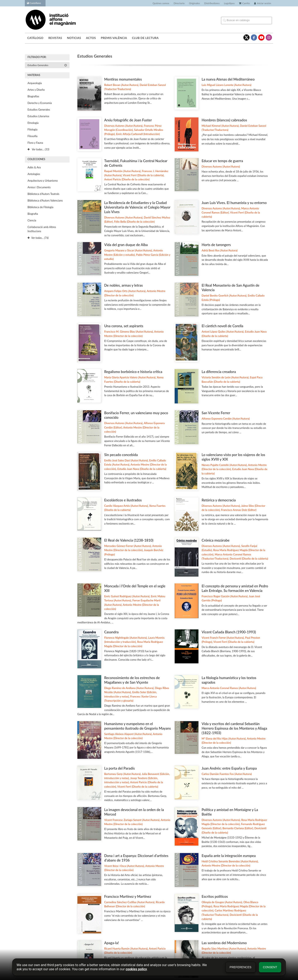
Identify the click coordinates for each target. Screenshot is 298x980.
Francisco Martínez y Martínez (128, 896)
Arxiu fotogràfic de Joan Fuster (128, 120)
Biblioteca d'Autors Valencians (45, 200)
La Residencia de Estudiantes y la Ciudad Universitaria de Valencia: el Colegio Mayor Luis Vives (137, 207)
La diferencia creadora (219, 372)
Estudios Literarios (38, 116)
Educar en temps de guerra (222, 161)
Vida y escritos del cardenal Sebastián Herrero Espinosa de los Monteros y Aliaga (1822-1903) (234, 728)
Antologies (34, 174)
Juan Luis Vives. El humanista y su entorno (234, 203)
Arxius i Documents (39, 187)
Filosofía (32, 136)
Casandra (112, 632)
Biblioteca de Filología (40, 207)
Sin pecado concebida (121, 455)
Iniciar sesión (263, 3)
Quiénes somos (161, 3)
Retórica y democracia (219, 500)
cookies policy (136, 969)
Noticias (74, 38)
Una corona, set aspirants (124, 326)
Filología (32, 129)
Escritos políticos (215, 896)
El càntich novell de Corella (222, 326)
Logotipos (229, 3)
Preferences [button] (241, 967)
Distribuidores (212, 3)
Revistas (55, 38)
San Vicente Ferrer (216, 413)
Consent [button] (270, 967)
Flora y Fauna (35, 143)
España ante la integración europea (229, 856)
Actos (91, 38)
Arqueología (35, 83)
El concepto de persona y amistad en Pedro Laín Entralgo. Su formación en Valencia (235, 588)
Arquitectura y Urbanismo (43, 181)
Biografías (33, 96)
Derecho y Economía (40, 103)
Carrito (245, 3)
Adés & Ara (34, 167)
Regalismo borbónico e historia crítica (133, 372)
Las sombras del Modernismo (224, 943)
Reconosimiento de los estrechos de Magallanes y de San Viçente (132, 680)
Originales (194, 3)
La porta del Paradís (120, 768)
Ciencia (32, 220)
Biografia (33, 214)
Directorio (179, 3)
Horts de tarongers (216, 245)
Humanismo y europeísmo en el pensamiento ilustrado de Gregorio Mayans (138, 726)
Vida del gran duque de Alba (126, 245)
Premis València (114, 38)
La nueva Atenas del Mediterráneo (228, 79)
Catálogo (35, 38)
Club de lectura (145, 38)
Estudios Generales (47, 65)
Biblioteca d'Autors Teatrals (43, 194)
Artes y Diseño (36, 90)
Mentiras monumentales (123, 79)
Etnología (33, 123)
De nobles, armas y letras (124, 285)
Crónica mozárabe (216, 540)
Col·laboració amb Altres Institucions (42, 229)
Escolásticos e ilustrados (123, 500)
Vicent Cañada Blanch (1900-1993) (229, 632)
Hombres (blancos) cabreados (224, 120)
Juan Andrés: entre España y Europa (229, 768)
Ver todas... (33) (38, 149)
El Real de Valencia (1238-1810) (129, 540)
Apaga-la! (112, 943)
